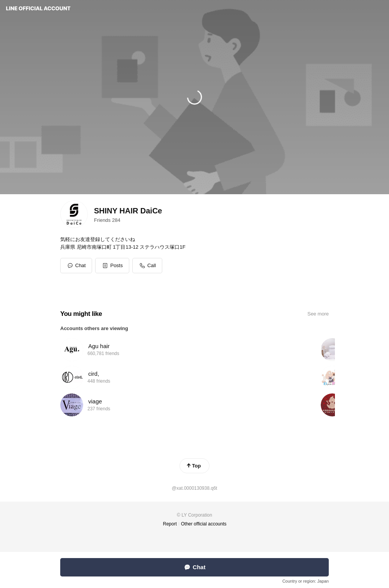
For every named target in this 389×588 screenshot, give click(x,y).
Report (170, 524)
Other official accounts (204, 524)
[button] (112, 266)
